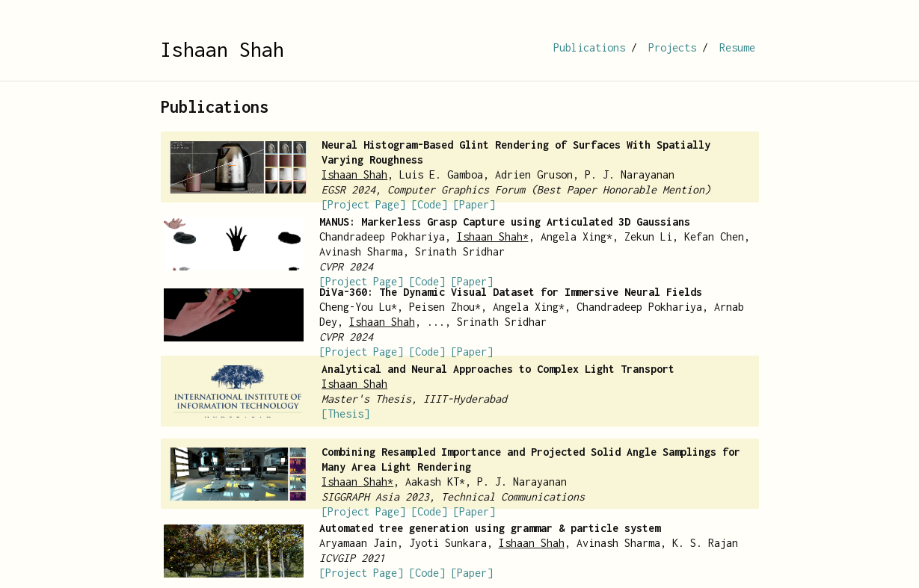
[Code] (429, 204)
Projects (672, 47)
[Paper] (474, 204)
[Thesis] (345, 414)
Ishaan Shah (222, 49)
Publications (589, 47)
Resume (737, 47)
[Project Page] (363, 204)
